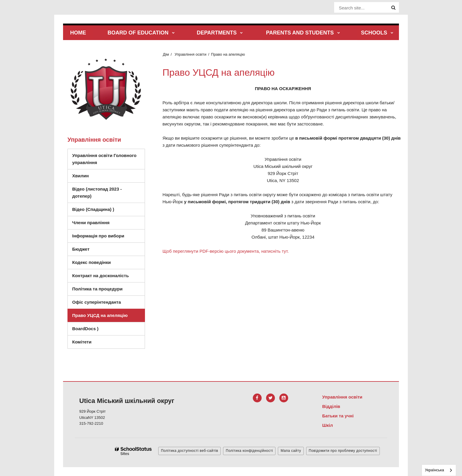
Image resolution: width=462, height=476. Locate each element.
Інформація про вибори (98, 236)
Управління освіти (190, 54)
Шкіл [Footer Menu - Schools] (327, 425)
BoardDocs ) (99, 330)
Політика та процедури (97, 289)
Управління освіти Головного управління (104, 159)
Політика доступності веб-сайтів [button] (189, 451)
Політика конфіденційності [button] (249, 451)
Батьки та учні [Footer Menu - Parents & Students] (338, 416)
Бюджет (81, 249)
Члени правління (91, 223)
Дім (166, 54)
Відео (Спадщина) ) (106, 211)
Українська (434, 470)
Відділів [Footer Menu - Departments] (331, 406)
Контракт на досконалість (100, 276)
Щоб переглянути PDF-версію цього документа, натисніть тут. (226, 251)
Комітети (82, 342)
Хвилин (80, 176)
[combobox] (439, 470)
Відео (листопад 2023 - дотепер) (97, 192)
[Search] (393, 8)
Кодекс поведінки (108, 264)
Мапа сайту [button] (291, 451)
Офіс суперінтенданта (96, 302)
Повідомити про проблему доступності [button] (343, 451)
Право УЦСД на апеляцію (100, 315)
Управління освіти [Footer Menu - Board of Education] (342, 397)
